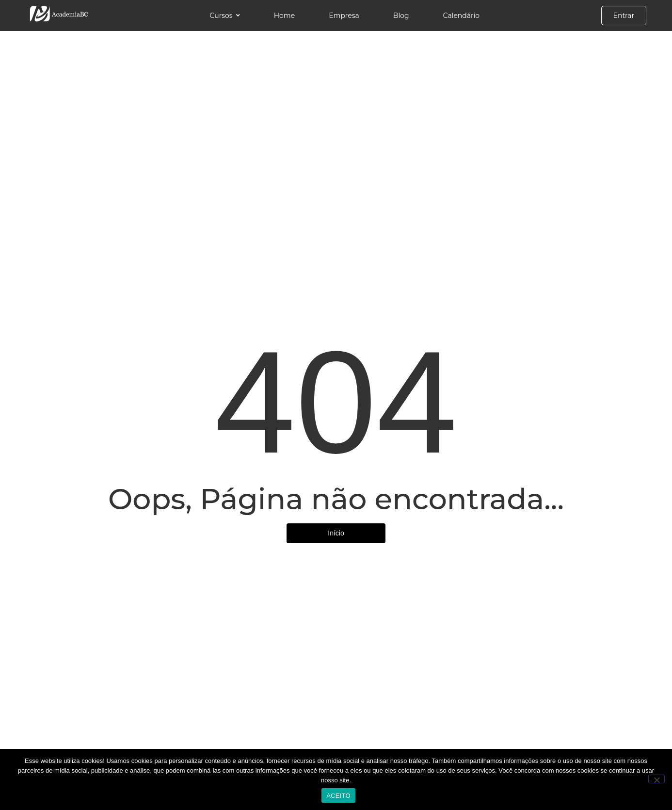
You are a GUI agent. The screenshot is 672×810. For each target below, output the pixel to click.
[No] (656, 779)
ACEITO (338, 796)
